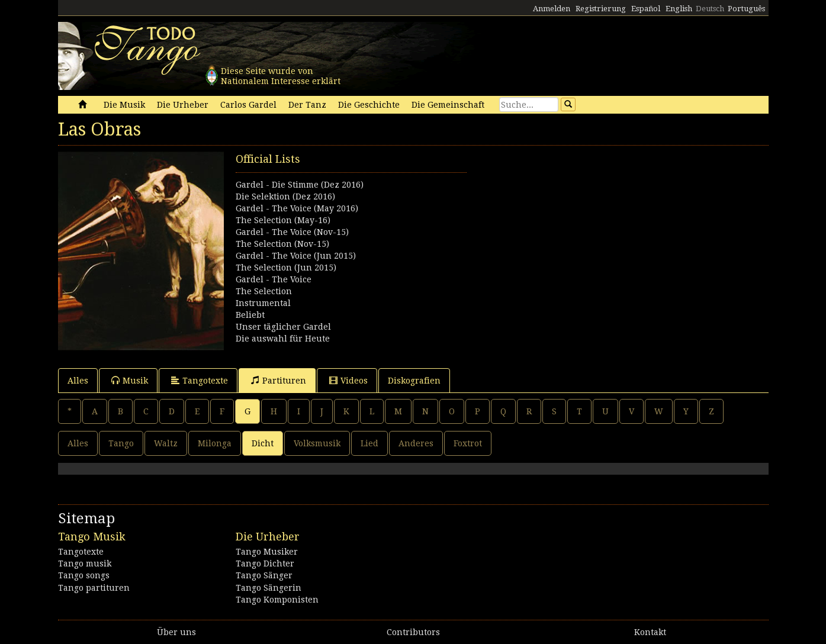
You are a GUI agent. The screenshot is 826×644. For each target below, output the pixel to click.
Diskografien (414, 381)
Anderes (416, 443)
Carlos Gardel (248, 105)
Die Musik (124, 105)
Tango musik (85, 563)
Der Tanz (307, 105)
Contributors (413, 632)
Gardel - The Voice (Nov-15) (292, 232)
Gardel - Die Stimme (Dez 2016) (300, 185)
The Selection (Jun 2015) (286, 268)
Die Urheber (183, 105)
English (679, 9)
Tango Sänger (264, 575)
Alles (78, 381)
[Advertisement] (591, 234)
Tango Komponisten (277, 600)
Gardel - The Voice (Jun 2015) (296, 256)
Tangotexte (200, 380)
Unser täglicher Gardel (283, 327)
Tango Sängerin (269, 588)
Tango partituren (94, 588)
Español (646, 9)
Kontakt (650, 632)
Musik (130, 380)
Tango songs (84, 575)
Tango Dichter (265, 563)
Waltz (166, 443)
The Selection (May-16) (283, 220)
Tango (121, 443)
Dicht (263, 443)
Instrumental (263, 303)
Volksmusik (317, 443)
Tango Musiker (267, 552)
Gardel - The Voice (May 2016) (297, 208)
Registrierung (601, 9)
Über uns (176, 632)
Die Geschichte (369, 105)
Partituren (279, 380)
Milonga (215, 443)
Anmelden (552, 9)
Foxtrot (468, 443)
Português (746, 9)
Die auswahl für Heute (283, 339)
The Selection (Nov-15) (282, 244)
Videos (348, 380)
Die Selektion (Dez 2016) (285, 197)
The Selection (264, 291)
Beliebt (250, 315)
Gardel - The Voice (274, 279)
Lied (369, 443)
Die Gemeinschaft (448, 105)
